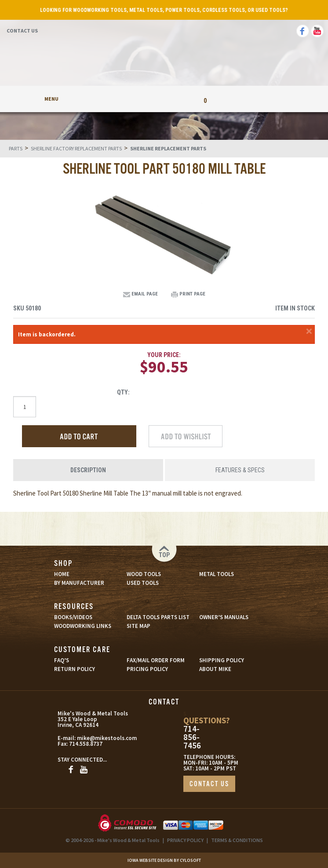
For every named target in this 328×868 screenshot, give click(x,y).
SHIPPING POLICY (222, 660)
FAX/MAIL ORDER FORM (156, 660)
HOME (62, 574)
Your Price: (164, 355)
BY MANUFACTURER (79, 583)
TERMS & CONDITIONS (237, 840)
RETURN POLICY (75, 669)
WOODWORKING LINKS (83, 626)
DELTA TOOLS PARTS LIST (158, 617)
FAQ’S (62, 660)
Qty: (123, 392)
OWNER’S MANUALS (224, 617)
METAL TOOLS (217, 574)
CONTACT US (209, 784)
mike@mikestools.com (98, 738)
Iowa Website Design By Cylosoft (164, 860)
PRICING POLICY (147, 669)
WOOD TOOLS (144, 574)
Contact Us (22, 31)
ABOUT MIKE (215, 669)
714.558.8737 (86, 744)
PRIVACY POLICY (185, 840)
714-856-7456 (192, 737)
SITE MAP (138, 626)
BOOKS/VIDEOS (73, 617)
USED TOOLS (143, 583)
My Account (123, 99)
